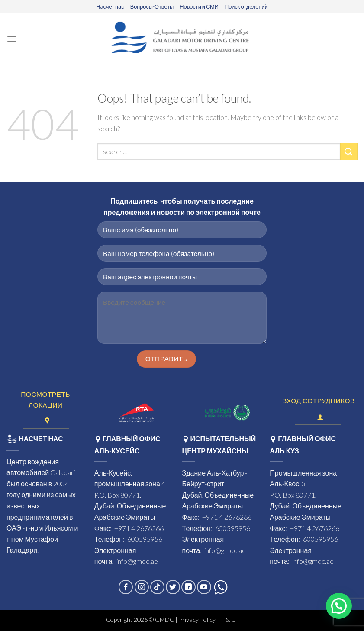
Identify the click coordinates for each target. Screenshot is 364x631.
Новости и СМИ (199, 6)
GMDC (164, 620)
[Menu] (12, 39)
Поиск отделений (246, 6)
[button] (339, 606)
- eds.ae (247, 620)
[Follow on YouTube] (204, 587)
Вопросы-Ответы (152, 6)
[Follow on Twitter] (173, 587)
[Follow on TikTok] (157, 587)
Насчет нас (110, 6)
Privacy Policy (197, 620)
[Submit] (349, 151)
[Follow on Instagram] (142, 587)
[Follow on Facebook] (126, 587)
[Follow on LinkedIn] (188, 587)
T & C (229, 620)
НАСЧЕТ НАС (35, 438)
